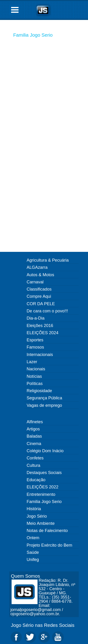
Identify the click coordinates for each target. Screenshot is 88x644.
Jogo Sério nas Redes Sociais (43, 625)
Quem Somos (25, 576)
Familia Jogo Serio (33, 35)
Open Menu (15, 10)
